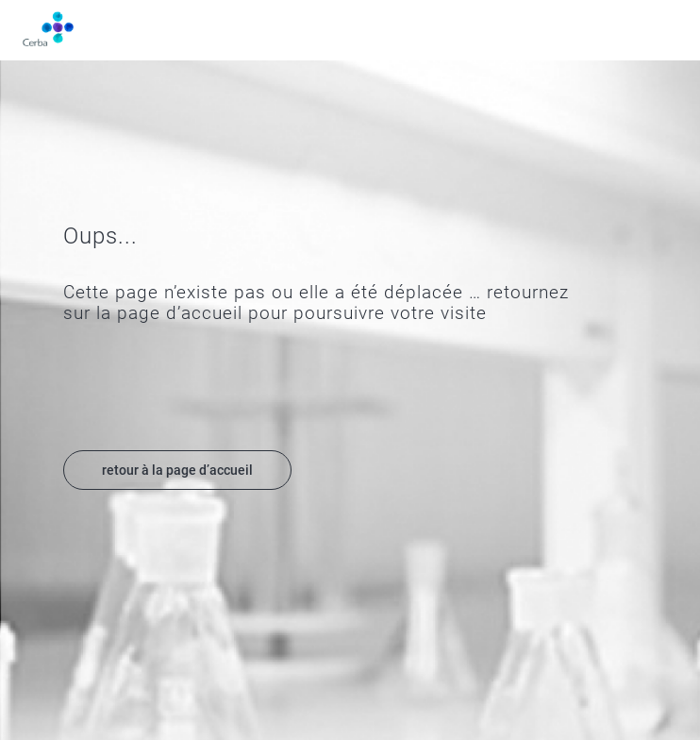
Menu (666, 30)
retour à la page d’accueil (177, 470)
